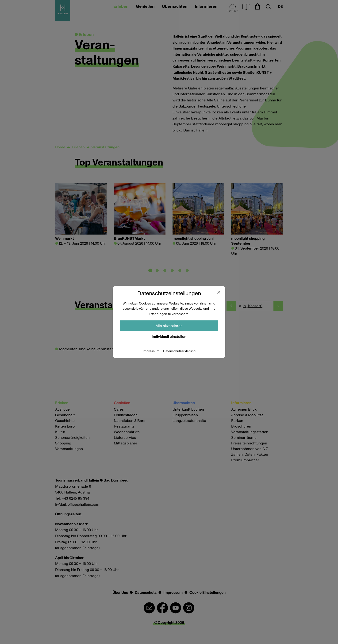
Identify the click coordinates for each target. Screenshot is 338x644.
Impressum (151, 351)
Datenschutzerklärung (179, 351)
